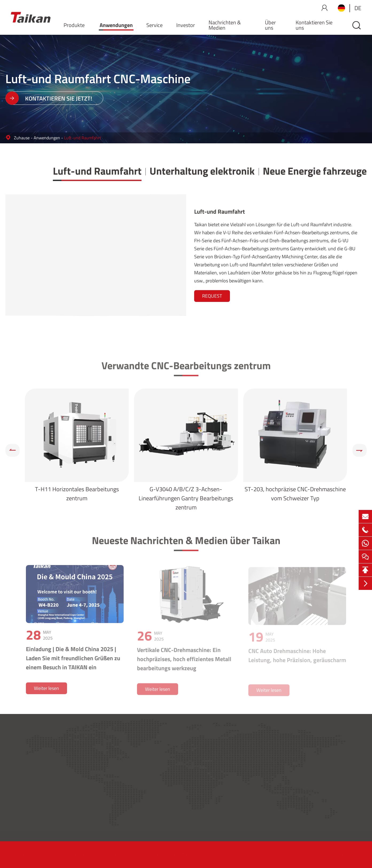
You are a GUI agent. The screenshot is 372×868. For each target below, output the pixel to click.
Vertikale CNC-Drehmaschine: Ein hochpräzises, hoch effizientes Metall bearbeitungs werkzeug (184, 662)
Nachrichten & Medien (225, 25)
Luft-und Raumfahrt (83, 138)
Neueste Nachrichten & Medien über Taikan (186, 542)
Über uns (270, 25)
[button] (12, 450)
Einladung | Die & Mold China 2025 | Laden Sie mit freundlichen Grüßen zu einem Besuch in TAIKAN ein (73, 661)
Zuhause (22, 138)
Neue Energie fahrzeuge (315, 171)
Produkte (74, 25)
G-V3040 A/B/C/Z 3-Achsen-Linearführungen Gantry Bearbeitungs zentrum (186, 498)
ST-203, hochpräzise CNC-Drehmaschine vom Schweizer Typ (295, 494)
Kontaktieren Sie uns (314, 25)
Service (154, 25)
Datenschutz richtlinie (329, 855)
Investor (186, 25)
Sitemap (298, 855)
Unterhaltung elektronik (202, 171)
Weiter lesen (46, 691)
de (358, 8)
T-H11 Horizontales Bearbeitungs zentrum (77, 494)
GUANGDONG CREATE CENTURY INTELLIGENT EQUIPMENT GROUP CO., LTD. (120, 855)
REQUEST (212, 296)
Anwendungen (116, 25)
